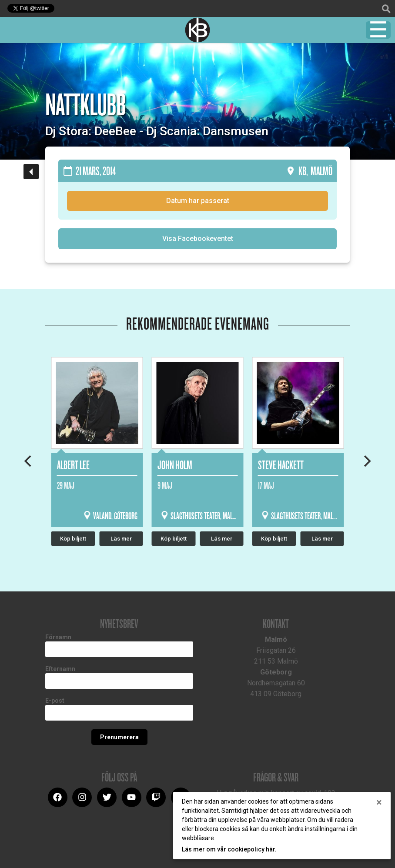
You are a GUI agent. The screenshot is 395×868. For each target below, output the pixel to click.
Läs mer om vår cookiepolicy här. (229, 849)
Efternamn (60, 669)
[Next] (366, 461)
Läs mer (222, 539)
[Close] (379, 802)
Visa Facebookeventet (198, 239)
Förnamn (58, 637)
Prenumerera (119, 737)
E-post (55, 701)
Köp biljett (174, 539)
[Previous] (29, 461)
